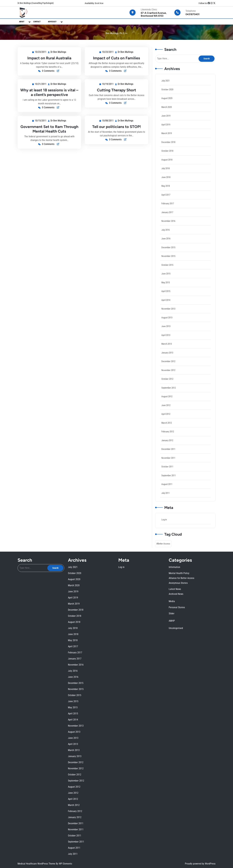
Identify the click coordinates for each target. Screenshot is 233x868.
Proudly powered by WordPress (200, 864)
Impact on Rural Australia (49, 58)
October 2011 (168, 460)
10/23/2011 (41, 52)
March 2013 (167, 342)
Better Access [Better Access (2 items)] (165, 534)
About (22, 22)
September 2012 (169, 384)
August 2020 (167, 106)
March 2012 (167, 418)
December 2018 (169, 148)
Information (124, 706)
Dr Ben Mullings (58, 52)
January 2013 (168, 350)
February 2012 (168, 427)
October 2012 (168, 376)
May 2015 (166, 283)
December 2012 (169, 359)
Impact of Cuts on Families (116, 58)
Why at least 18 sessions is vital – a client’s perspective (49, 92)
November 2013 (169, 308)
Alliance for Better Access (125, 707)
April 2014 (166, 300)
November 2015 (169, 258)
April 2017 (166, 199)
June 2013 (167, 325)
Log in (165, 511)
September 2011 (169, 469)
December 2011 (169, 444)
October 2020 (168, 97)
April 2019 (166, 131)
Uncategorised (124, 714)
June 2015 (167, 275)
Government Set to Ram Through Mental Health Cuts (49, 130)
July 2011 (166, 486)
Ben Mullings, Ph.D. (115, 33)
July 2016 (166, 232)
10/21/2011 (41, 84)
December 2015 (169, 249)
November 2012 (169, 367)
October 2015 (168, 266)
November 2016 (169, 224)
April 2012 (166, 410)
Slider (124, 712)
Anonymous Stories (125, 708)
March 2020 (167, 114)
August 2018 (167, 165)
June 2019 (167, 122)
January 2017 (168, 215)
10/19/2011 (108, 84)
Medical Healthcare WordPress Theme (37, 864)
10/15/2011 (45, 126)
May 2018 (166, 190)
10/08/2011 (112, 125)
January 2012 (168, 435)
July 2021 (166, 89)
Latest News (124, 708)
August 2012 (167, 393)
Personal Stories (124, 711)
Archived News (124, 709)
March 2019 (167, 139)
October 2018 (168, 156)
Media (124, 710)
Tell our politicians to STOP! (117, 128)
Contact (37, 22)
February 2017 (168, 207)
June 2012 (167, 401)
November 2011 (169, 452)
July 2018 (166, 173)
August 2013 (167, 317)
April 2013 (166, 334)
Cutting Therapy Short (117, 90)
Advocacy (52, 22)
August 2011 (167, 477)
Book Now (99, 3)
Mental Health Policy (125, 706)
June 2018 (167, 182)
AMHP (124, 713)
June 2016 (167, 241)
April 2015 (166, 291)
